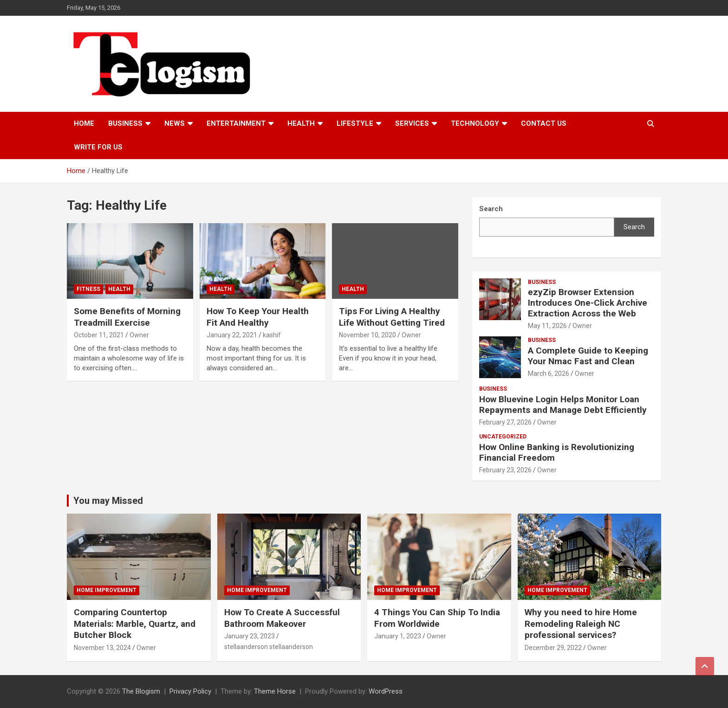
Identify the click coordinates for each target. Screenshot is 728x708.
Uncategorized (503, 437)
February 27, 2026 (505, 422)
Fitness (88, 289)
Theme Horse (275, 691)
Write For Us (98, 147)
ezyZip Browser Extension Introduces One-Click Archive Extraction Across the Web (588, 303)
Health (301, 123)
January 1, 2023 (398, 636)
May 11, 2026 (547, 326)
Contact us (544, 123)
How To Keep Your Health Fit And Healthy (258, 317)
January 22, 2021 (232, 335)
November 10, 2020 (367, 335)
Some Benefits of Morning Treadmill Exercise (127, 317)
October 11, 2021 (99, 335)
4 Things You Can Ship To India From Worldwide (437, 618)
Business (125, 123)
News (175, 123)
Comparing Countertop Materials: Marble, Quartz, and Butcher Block (135, 624)
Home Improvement (107, 590)
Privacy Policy (190, 691)
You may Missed (108, 501)
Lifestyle (355, 123)
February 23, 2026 (505, 470)
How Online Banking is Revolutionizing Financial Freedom (557, 452)
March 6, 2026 (549, 373)
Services (412, 123)
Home (84, 123)
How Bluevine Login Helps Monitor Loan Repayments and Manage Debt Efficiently (563, 405)
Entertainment (236, 123)
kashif (272, 335)
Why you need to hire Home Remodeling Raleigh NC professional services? (581, 624)
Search (634, 227)
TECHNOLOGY (475, 123)
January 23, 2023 (250, 636)
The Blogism (141, 691)
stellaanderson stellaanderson (269, 647)
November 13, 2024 (102, 648)
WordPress (386, 691)
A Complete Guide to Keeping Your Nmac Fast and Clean (588, 356)
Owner (139, 335)
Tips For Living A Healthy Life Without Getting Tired (392, 317)
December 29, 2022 (553, 648)
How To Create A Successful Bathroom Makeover (282, 618)
